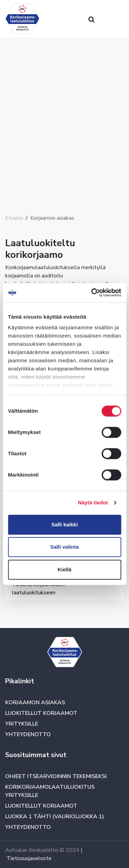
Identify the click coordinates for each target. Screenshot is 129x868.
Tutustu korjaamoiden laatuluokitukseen (38, 589)
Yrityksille (22, 724)
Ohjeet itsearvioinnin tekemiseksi (56, 776)
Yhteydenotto (28, 734)
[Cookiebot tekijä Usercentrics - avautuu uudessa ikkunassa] (92, 293)
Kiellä (64, 569)
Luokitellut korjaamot (41, 713)
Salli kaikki (64, 524)
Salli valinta (64, 547)
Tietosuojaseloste (29, 858)
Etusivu (14, 218)
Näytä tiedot (93, 502)
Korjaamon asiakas (35, 703)
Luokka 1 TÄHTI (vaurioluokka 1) (55, 816)
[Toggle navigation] (15, 607)
